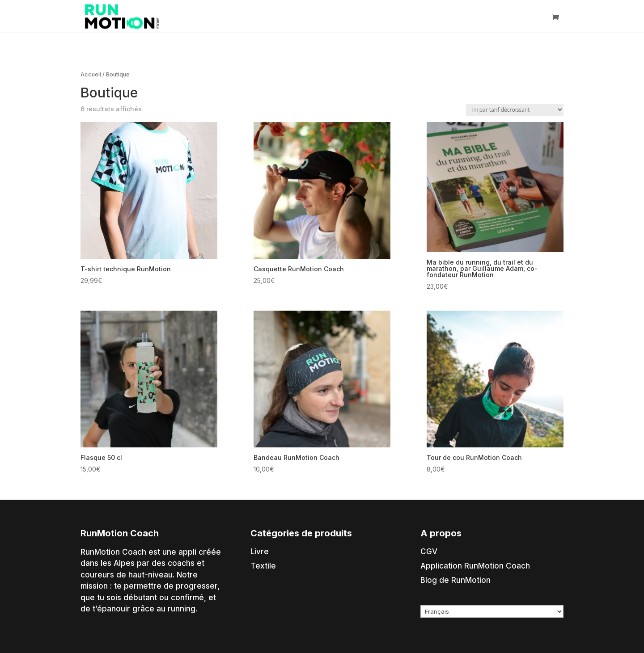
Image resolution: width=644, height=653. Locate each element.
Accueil (91, 74)
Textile (263, 566)
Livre (260, 552)
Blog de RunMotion (455, 580)
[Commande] (515, 110)
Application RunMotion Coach (475, 566)
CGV (429, 552)
